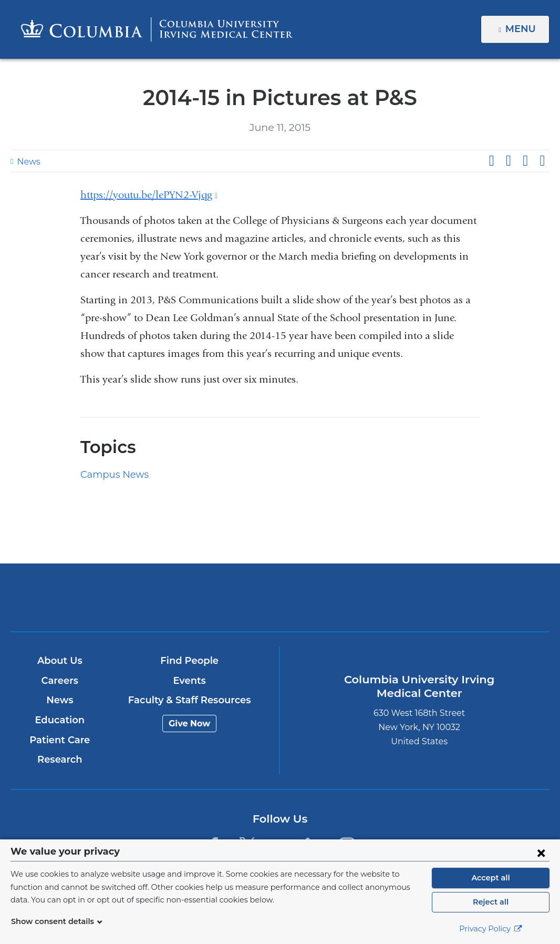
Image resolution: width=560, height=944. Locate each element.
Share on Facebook (491, 161)
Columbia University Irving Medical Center (191, 597)
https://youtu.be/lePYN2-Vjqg (149, 195)
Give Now (189, 724)
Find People (190, 661)
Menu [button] (522, 29)
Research (60, 760)
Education (60, 720)
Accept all (491, 878)
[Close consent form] (541, 853)
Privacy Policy (491, 929)
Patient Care (60, 740)
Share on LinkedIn (525, 161)
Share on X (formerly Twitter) (508, 161)
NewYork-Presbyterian (368, 605)
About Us (60, 661)
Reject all (490, 902)
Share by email (542, 161)
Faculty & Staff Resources (189, 701)
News (27, 162)
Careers (60, 681)
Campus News (111, 475)
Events (189, 681)
